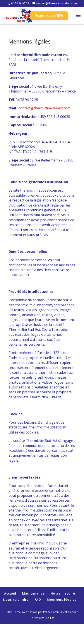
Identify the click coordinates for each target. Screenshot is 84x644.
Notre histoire (63, 593)
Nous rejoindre (16, 600)
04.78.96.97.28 (20, 3)
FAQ (38, 600)
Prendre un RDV (49, 16)
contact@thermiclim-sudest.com (45, 108)
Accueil (10, 593)
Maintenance (33, 593)
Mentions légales (62, 600)
